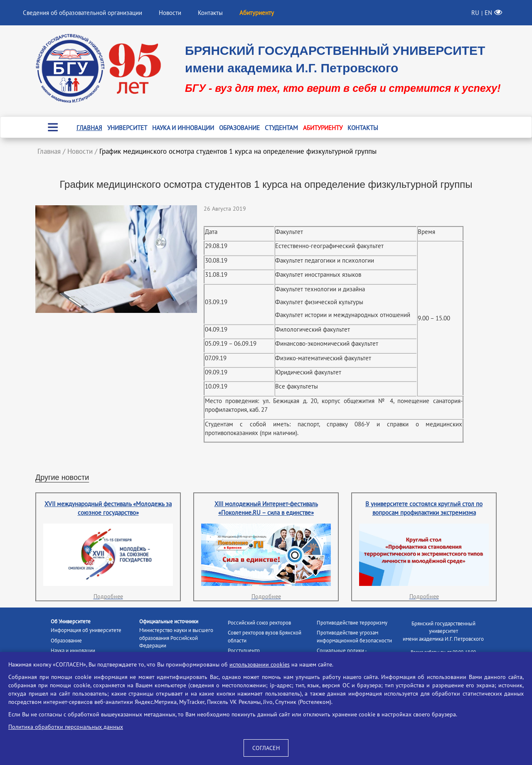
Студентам (281, 128)
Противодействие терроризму (352, 623)
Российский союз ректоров (259, 623)
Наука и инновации (183, 128)
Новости (170, 13)
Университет (127, 128)
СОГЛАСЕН (266, 748)
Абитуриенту (323, 128)
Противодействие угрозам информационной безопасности (354, 637)
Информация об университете (86, 630)
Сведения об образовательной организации (83, 13)
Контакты (210, 13)
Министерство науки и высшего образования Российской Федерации (176, 638)
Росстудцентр (244, 651)
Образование (239, 128)
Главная (89, 128)
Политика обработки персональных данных (66, 727)
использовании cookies (260, 664)
